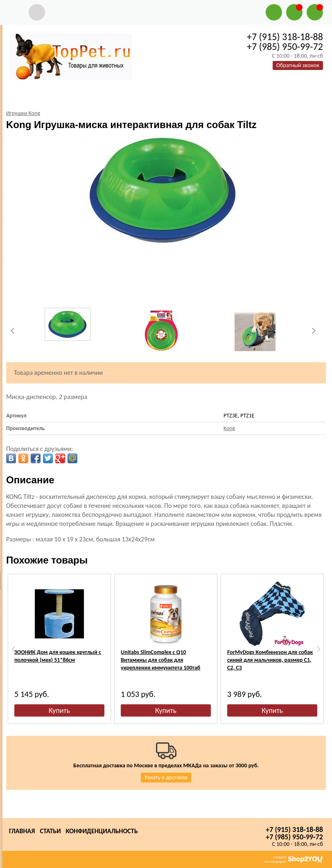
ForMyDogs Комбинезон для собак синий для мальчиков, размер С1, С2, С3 (270, 660)
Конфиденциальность (102, 831)
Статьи (50, 831)
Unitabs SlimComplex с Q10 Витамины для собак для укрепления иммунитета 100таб (160, 660)
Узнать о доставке (166, 777)
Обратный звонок (298, 65)
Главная (22, 831)
